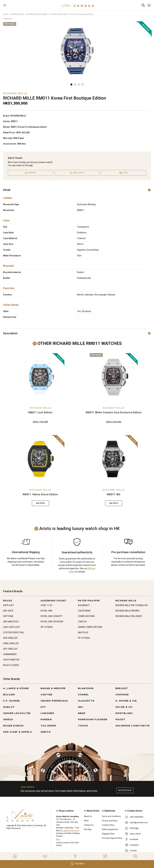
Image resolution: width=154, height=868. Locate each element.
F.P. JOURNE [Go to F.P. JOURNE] (11, 701)
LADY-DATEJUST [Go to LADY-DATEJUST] (12, 627)
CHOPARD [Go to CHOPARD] (122, 695)
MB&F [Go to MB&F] (82, 713)
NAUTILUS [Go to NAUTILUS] (83, 632)
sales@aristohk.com (139, 823)
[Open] (15, 5)
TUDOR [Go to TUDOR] (83, 726)
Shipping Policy (108, 834)
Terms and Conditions (111, 816)
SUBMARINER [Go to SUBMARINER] (10, 654)
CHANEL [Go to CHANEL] (83, 695)
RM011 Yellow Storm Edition (40, 494)
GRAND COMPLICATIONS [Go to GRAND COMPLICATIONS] (90, 627)
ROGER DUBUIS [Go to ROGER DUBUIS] (13, 726)
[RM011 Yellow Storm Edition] (40, 459)
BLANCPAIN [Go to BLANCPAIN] (86, 688)
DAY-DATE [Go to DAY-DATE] (8, 611)
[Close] (152, 856)
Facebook (134, 839)
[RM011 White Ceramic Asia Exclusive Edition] (114, 377)
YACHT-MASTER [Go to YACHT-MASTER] (11, 660)
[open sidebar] (15, 5)
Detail (77, 190)
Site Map (88, 829)
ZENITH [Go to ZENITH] (46, 732)
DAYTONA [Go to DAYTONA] (8, 616)
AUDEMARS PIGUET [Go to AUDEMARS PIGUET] (54, 601)
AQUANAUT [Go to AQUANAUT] (84, 605)
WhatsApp (134, 828)
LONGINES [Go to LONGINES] (48, 713)
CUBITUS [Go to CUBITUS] (82, 622)
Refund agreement (110, 829)
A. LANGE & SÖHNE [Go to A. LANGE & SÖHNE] (16, 688)
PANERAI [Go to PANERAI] (46, 719)
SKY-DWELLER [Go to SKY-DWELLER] (10, 649)
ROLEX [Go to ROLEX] (8, 601)
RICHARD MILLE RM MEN (37, 14)
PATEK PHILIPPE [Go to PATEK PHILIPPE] (89, 601)
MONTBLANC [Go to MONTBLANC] (124, 713)
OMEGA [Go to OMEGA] (8, 719)
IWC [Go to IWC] (81, 707)
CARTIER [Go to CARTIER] (47, 695)
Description (77, 333)
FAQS (86, 821)
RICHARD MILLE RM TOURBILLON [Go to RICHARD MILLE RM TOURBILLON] (132, 605)
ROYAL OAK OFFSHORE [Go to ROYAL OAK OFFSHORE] (52, 622)
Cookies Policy (108, 825)
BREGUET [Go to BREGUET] (122, 688)
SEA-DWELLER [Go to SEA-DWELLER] (10, 638)
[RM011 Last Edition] (40, 377)
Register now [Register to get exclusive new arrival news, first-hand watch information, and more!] (125, 790)
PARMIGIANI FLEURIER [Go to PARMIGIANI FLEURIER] (93, 719)
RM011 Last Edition (40, 412)
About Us (88, 816)
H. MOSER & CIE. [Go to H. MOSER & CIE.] (126, 701)
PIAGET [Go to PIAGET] (120, 719)
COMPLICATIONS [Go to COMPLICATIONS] (86, 616)
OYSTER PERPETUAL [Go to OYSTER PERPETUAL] (14, 632)
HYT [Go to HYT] (43, 707)
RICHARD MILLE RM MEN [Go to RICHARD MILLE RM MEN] (127, 611)
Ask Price (40, 503)
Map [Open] (58, 839)
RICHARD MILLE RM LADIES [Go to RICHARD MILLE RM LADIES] (129, 616)
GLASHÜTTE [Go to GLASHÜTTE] (86, 701)
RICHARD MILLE (17, 14)
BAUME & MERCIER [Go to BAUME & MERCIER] (53, 688)
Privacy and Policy (110, 821)
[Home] (77, 5)
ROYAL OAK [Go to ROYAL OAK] (46, 611)
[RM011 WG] (114, 459)
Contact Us (89, 825)
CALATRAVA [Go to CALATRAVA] (84, 611)
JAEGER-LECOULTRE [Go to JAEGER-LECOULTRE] (17, 713)
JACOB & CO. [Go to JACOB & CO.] (124, 707)
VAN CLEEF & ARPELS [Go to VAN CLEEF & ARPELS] (17, 732)
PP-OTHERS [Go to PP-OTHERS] (84, 638)
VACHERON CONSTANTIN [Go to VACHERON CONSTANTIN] (133, 726)
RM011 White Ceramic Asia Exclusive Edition (114, 412)
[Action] (135, 856)
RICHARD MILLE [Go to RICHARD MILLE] (126, 601)
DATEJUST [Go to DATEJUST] (9, 605)
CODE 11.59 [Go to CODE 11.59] (46, 605)
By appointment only (70, 831)
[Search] (143, 5)
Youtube (133, 851)
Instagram (134, 845)
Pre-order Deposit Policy (112, 838)
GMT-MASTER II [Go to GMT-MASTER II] (11, 622)
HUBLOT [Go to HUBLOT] (9, 707)
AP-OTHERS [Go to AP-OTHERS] (47, 627)
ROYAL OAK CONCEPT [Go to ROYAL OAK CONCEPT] (52, 616)
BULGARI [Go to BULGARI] (9, 695)
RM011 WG (114, 494)
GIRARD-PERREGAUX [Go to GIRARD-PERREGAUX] (54, 701)
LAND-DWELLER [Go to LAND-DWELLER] (11, 643)
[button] (77, 864)
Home (6, 14)
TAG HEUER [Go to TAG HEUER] (48, 726)
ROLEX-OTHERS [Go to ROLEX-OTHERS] (11, 665)
